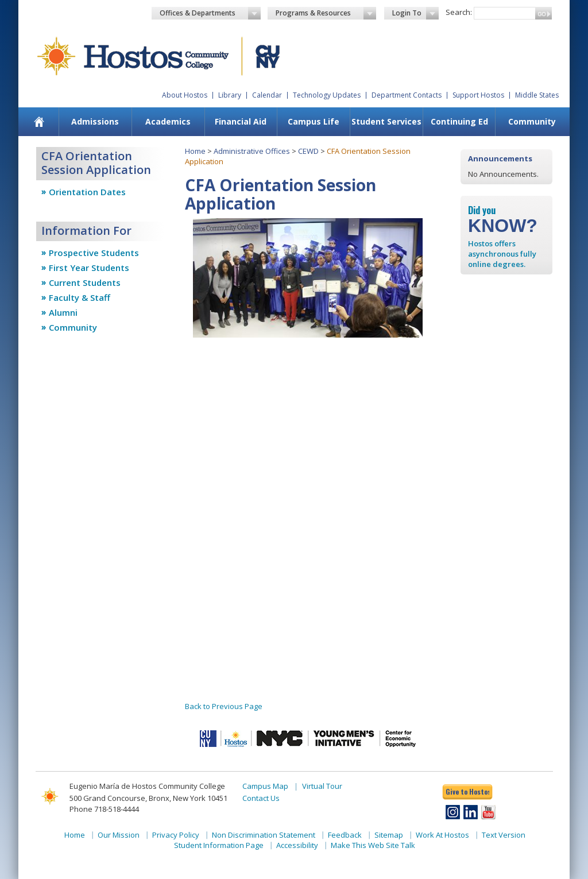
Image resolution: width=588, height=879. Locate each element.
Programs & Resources (326, 13)
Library (230, 95)
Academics (168, 121)
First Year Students (89, 268)
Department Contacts (407, 95)
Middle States (537, 95)
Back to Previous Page (224, 706)
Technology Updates (327, 95)
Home (195, 151)
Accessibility (297, 845)
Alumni (63, 312)
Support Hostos (478, 95)
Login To (415, 13)
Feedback (345, 835)
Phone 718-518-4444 (104, 809)
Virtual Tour (322, 786)
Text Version (504, 835)
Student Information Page (219, 845)
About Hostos (185, 95)
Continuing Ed (459, 121)
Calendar (267, 95)
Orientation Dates (87, 192)
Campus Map (265, 786)
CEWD (308, 151)
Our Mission (119, 835)
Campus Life (314, 121)
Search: (459, 12)
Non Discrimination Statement (264, 835)
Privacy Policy (176, 835)
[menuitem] (39, 122)
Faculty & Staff (80, 297)
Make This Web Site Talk (373, 845)
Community (532, 121)
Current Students (85, 282)
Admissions (95, 121)
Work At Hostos (442, 835)
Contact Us (261, 798)
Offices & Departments (210, 13)
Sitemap (389, 835)
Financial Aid (241, 121)
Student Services (386, 121)
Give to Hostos (467, 791)
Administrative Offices (252, 151)
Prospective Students (94, 253)
